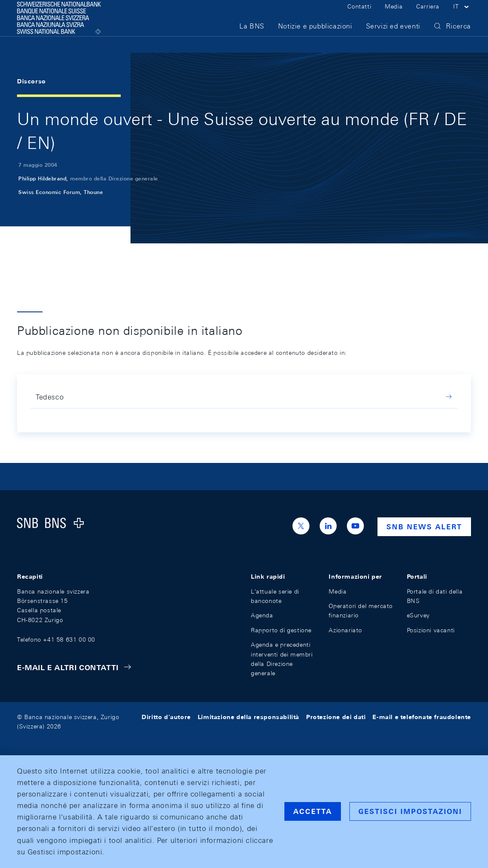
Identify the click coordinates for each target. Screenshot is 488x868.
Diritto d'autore (166, 717)
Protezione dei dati (336, 717)
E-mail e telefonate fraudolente (422, 717)
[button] (462, 16)
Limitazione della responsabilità (248, 717)
